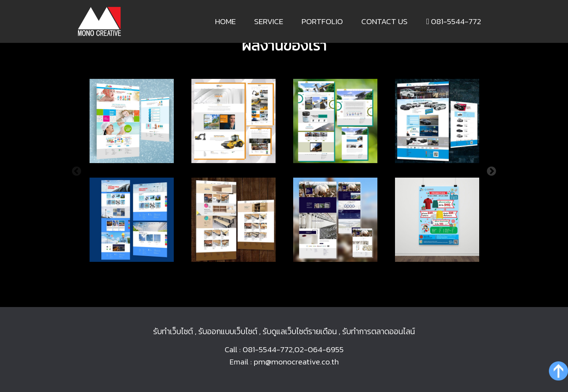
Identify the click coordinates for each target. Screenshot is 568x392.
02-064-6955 (319, 349)
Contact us (384, 21)
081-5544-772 (454, 21)
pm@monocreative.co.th (296, 362)
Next (491, 171)
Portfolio (322, 21)
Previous (77, 171)
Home (225, 21)
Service (269, 21)
